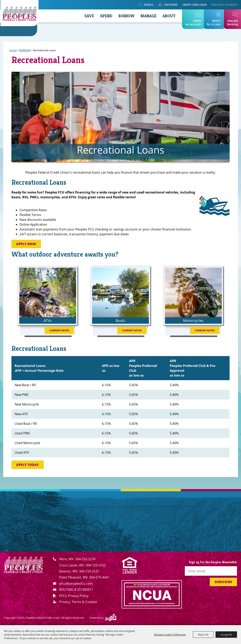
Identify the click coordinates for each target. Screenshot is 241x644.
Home (13, 50)
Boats (120, 320)
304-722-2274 (85, 559)
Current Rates (59, 330)
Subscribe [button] (223, 582)
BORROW (125, 16)
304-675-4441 (99, 577)
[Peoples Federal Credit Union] (20, 14)
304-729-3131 (89, 571)
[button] (215, 205)
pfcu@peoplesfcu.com (76, 584)
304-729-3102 (96, 565)
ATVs (48, 320)
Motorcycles (193, 320)
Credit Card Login (194, 5)
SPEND (104, 16)
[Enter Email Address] (211, 571)
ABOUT (167, 16)
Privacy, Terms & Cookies (78, 602)
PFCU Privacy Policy (74, 596)
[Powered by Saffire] (111, 618)
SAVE (87, 16)
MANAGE (147, 16)
